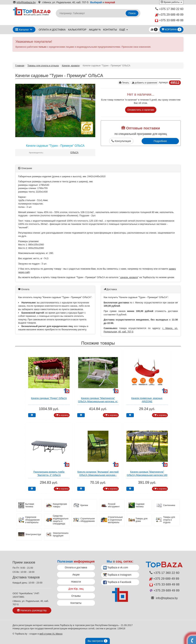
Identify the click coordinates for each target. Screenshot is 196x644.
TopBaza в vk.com (116, 568)
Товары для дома (142, 520)
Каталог (22, 30)
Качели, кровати (71, 66)
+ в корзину (62, 415)
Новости (76, 582)
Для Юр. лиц (76, 589)
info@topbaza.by (24, 2)
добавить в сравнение (144, 83)
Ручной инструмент (114, 505)
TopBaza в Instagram (117, 575)
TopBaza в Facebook (117, 582)
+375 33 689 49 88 (169, 20)
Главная (20, 66)
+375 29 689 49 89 (169, 15)
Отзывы (76, 596)
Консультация (121, 141)
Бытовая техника (30, 505)
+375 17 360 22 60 (169, 9)
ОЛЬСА (74, 152)
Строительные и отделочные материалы (115, 520)
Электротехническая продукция (61, 534)
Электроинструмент (33, 534)
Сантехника (169, 505)
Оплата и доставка (52, 30)
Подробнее (160, 141)
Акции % (95, 30)
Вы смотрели (98, 641)
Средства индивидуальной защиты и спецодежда (61, 520)
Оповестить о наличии (141, 110)
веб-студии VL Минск (51, 634)
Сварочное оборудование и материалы (32, 520)
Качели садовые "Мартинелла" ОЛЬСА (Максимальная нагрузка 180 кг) (147, 475)
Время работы (171, 2)
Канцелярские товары (60, 505)
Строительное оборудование (88, 520)
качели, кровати (129, 277)
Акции (76, 575)
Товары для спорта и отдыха (43, 66)
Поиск (132, 13)
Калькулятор (77, 30)
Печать (124, 83)
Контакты (110, 30)
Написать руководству (32, 610)
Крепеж (84, 505)
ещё (124, 30)
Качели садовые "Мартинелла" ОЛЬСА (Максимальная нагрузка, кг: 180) (98, 402)
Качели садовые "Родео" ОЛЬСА (49, 398)
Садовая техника (140, 505)
